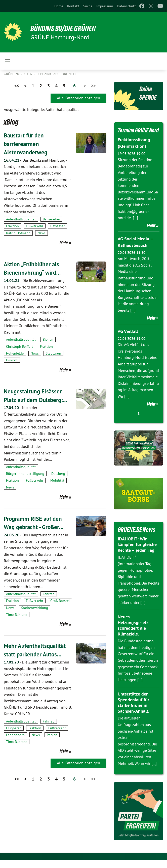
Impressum (105, 6)
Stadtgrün (53, 353)
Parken (52, 735)
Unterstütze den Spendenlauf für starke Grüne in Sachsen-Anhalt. (133, 710)
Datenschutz (126, 6)
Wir (33, 74)
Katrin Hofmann (18, 233)
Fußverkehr (35, 226)
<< (17, 86)
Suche (88, 6)
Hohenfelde (15, 353)
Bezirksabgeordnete (58, 74)
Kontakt (73, 6)
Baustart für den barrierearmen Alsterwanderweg (26, 144)
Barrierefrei (51, 219)
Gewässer (57, 226)
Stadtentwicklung (35, 607)
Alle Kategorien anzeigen (78, 98)
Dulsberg (58, 474)
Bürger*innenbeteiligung (25, 474)
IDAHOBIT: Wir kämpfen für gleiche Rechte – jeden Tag (137, 552)
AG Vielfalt (128, 339)
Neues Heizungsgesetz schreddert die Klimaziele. (133, 633)
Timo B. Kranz (17, 614)
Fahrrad (49, 594)
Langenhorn (15, 735)
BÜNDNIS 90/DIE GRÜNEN (66, 28)
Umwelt (12, 360)
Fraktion (12, 226)
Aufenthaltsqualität (21, 219)
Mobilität (57, 480)
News (41, 233)
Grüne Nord (15, 74)
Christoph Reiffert (19, 346)
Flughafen (14, 728)
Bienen (48, 339)
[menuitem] (59, 6)
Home (59, 6)
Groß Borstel (60, 601)
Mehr (64, 243)
